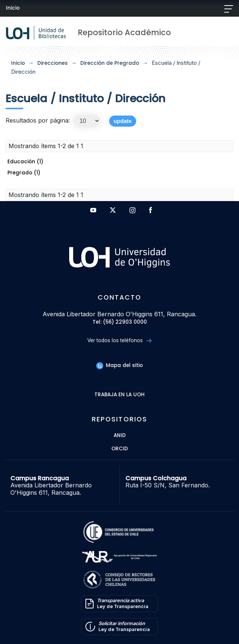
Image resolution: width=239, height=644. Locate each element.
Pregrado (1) (24, 173)
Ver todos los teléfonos (119, 341)
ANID (120, 436)
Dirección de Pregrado (110, 63)
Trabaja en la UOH (119, 395)
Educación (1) (25, 162)
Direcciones (53, 63)
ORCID (120, 449)
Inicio (13, 8)
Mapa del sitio (119, 365)
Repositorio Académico (124, 32)
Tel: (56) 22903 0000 (120, 322)
